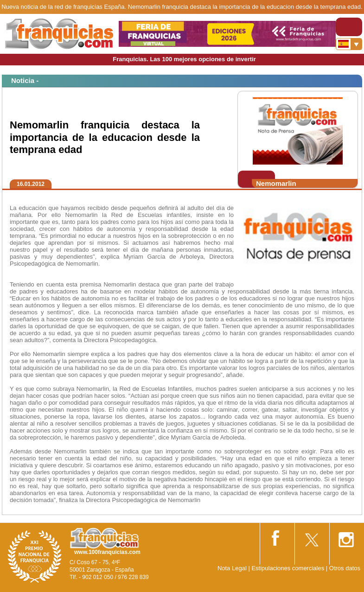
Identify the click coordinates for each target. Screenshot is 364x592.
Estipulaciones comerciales (288, 568)
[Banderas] (349, 44)
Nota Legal (232, 568)
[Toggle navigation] (349, 27)
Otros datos (345, 568)
